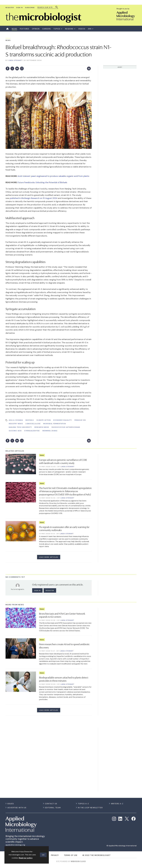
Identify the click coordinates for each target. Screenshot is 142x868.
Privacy (55, 855)
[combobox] (47, 7)
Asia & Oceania (16, 420)
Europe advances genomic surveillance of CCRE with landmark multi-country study (63, 461)
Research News (42, 427)
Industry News (16, 424)
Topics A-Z (83, 804)
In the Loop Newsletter (90, 808)
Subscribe (30, 8)
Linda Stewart (15, 60)
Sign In (19, 8)
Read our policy (26, 858)
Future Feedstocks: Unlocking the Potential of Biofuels (42, 182)
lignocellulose (33, 424)
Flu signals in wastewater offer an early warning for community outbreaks (64, 528)
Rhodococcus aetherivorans (66, 427)
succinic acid (15, 431)
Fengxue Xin (80, 420)
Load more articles (49, 557)
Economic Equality (63, 420)
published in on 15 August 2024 (34, 198)
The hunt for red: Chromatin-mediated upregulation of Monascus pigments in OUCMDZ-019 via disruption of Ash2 (65, 491)
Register (10, 8)
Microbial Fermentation (55, 424)
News (8, 40)
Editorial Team (53, 808)
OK (43, 855)
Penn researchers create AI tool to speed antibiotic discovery (64, 646)
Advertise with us (17, 808)
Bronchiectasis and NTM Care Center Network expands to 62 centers (62, 615)
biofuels (30, 420)
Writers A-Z (117, 804)
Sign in (37, 590)
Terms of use (71, 855)
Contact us (51, 804)
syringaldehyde (32, 431)
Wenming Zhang (50, 431)
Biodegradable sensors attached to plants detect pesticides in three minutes (64, 679)
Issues (11, 804)
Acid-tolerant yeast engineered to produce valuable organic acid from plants (53, 176)
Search (57, 7)
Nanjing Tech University (20, 427)
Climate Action (44, 420)
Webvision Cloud (78, 861)
